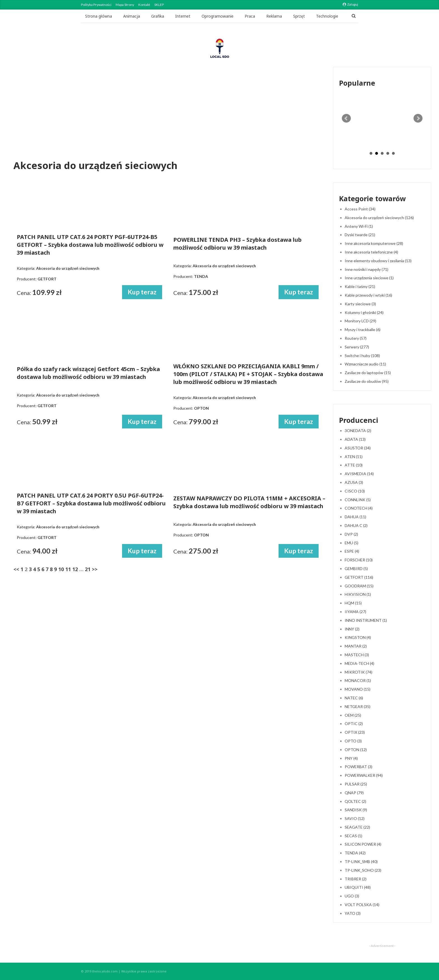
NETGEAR (358, 706)
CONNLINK (358, 500)
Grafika (158, 16)
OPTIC (354, 724)
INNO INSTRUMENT (366, 620)
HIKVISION (358, 594)
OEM (353, 715)
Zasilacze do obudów (367, 381)
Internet (183, 16)
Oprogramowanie (218, 16)
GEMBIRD (356, 568)
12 (75, 569)
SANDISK (356, 810)
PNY (351, 758)
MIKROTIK (359, 672)
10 (61, 569)
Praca (250, 16)
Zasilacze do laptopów (368, 373)
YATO (353, 913)
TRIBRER (356, 879)
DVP (351, 534)
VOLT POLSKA (362, 905)
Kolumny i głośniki (364, 312)
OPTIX (355, 732)
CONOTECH (359, 508)
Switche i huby (362, 356)
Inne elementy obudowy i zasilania (378, 261)
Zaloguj (350, 4)
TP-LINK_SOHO (363, 870)
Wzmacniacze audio (365, 364)
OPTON (356, 750)
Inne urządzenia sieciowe (369, 278)
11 (68, 569)
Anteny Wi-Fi (359, 226)
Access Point (360, 209)
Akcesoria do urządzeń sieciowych (379, 218)
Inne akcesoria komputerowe (374, 243)
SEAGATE (357, 827)
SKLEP (159, 5)
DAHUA (355, 517)
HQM (353, 603)
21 (88, 569)
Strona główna (99, 16)
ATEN (354, 457)
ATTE (354, 465)
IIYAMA (355, 612)
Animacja (132, 16)
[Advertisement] (169, 114)
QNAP (354, 793)
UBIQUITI (358, 887)
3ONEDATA (358, 431)
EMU (352, 543)
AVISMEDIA (359, 474)
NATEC (354, 698)
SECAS (353, 836)
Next (418, 118)
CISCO (355, 491)
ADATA (355, 439)
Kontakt (144, 5)
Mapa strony (125, 5)
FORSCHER (359, 560)
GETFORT (359, 577)
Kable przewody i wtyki (368, 295)
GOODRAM (359, 586)
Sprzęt (299, 16)
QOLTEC (355, 801)
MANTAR (356, 646)
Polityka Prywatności (96, 5)
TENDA (355, 853)
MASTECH (357, 655)
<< (16, 569)
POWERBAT (359, 767)
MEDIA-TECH (359, 663)
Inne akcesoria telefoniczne (371, 252)
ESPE (352, 551)
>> (95, 569)
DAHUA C (356, 525)
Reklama (274, 16)
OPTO (353, 741)
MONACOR (358, 680)
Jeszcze (323, 16)
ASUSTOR (358, 448)
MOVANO (358, 689)
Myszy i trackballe (363, 330)
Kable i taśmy (360, 286)
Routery (356, 338)
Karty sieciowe (360, 304)
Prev (346, 118)
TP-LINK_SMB (361, 861)
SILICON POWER (363, 844)
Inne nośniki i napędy (366, 269)
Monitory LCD (360, 321)
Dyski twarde (360, 235)
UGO (352, 896)
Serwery (357, 347)
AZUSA (354, 482)
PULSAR (356, 784)
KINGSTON (358, 637)
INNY (352, 629)
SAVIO (355, 818)
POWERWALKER (364, 775)
